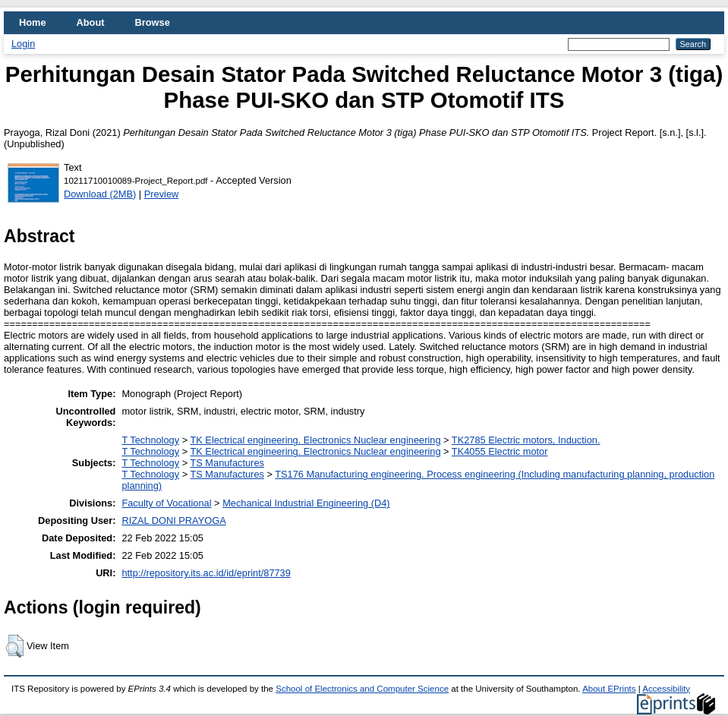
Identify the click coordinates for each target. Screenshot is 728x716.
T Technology (150, 440)
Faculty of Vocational (166, 503)
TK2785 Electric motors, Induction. (526, 440)
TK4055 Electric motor (500, 451)
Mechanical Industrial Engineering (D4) (306, 503)
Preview (162, 194)
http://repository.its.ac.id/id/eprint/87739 (206, 573)
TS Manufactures (227, 463)
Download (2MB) (100, 194)
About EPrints (609, 689)
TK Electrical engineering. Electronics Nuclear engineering (315, 440)
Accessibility (666, 689)
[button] (15, 646)
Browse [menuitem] (153, 22)
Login (23, 44)
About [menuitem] (91, 22)
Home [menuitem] (33, 22)
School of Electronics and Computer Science (362, 689)
